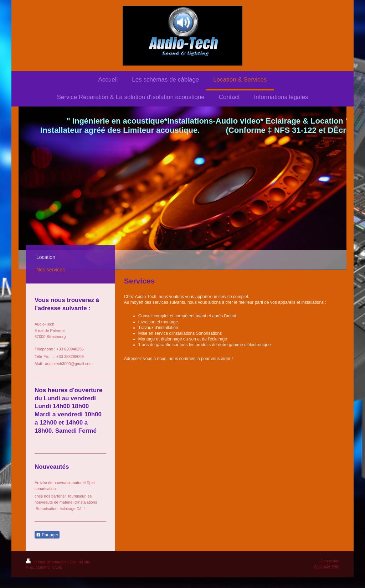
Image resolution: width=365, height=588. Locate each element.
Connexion (330, 561)
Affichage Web (327, 566)
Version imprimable (47, 562)
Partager (47, 535)
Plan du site (80, 562)
